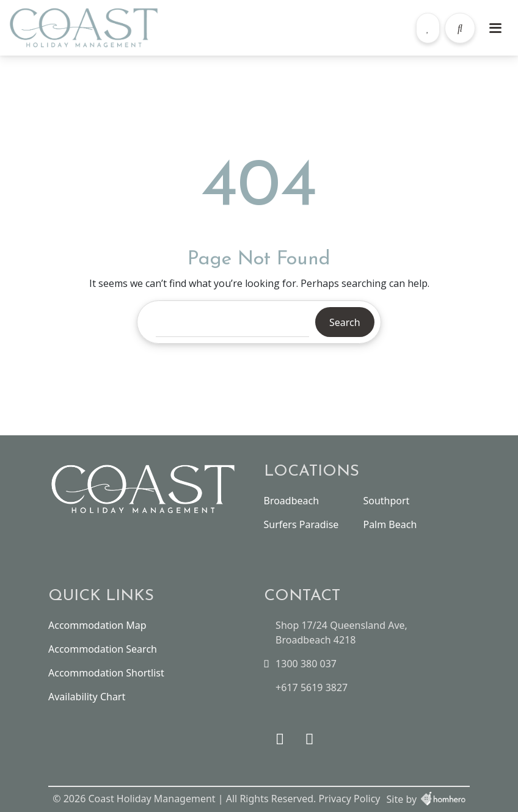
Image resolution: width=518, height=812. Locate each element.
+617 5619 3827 (312, 687)
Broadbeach (292, 501)
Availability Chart (87, 697)
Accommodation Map (97, 625)
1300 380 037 (306, 664)
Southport (386, 501)
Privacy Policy (350, 799)
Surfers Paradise (301, 524)
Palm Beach (390, 524)
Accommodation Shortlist (106, 673)
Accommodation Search (103, 649)
